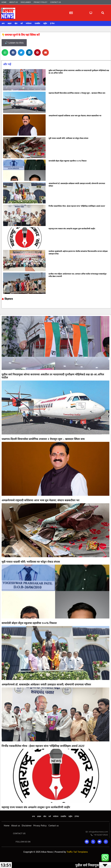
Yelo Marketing (56, 856)
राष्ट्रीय (45, 23)
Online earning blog (3, 306)
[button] (103, 13)
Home (4, 2)
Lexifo (56, 856)
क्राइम (10, 23)
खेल (16, 23)
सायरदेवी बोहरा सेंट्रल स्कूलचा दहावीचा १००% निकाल (68, 161)
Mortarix (56, 858)
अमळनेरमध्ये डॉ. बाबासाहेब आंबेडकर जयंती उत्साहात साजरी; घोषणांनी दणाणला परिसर (46, 684)
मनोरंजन (29, 23)
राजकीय (37, 23)
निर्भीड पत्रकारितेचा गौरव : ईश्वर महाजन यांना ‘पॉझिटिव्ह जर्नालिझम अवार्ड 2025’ (77, 206)
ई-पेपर (52, 23)
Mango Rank (56, 858)
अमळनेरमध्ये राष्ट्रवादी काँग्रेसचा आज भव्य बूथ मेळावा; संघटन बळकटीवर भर (75, 116)
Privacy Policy (41, 2)
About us (14, 2)
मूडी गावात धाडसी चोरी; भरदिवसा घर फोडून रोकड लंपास (68, 138)
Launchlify (56, 857)
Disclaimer (26, 2)
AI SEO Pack (56, 857)
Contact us (56, 2)
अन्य (3, 23)
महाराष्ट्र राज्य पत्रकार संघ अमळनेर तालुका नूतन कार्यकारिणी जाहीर (72, 229)
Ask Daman (3, 307)
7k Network (2, 307)
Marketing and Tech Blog (3, 306)
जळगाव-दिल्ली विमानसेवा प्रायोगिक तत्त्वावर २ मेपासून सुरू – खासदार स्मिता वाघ (77, 93)
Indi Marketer (56, 858)
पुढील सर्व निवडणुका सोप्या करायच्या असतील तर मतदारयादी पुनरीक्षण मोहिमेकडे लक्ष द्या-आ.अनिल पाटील (53, 376)
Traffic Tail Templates (77, 852)
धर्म (22, 23)
